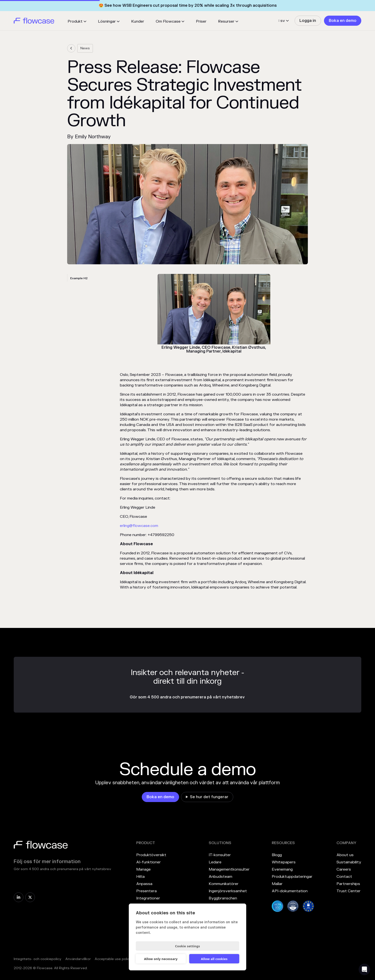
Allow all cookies (214, 959)
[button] (77, 21)
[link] (308, 21)
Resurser (226, 21)
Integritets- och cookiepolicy (38, 959)
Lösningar (107, 21)
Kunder (138, 21)
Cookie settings (187, 946)
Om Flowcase (168, 21)
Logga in (308, 21)
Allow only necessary (161, 959)
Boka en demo (343, 21)
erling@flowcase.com (139, 526)
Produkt (75, 21)
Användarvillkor (78, 959)
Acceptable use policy (113, 959)
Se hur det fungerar (209, 797)
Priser (201, 21)
